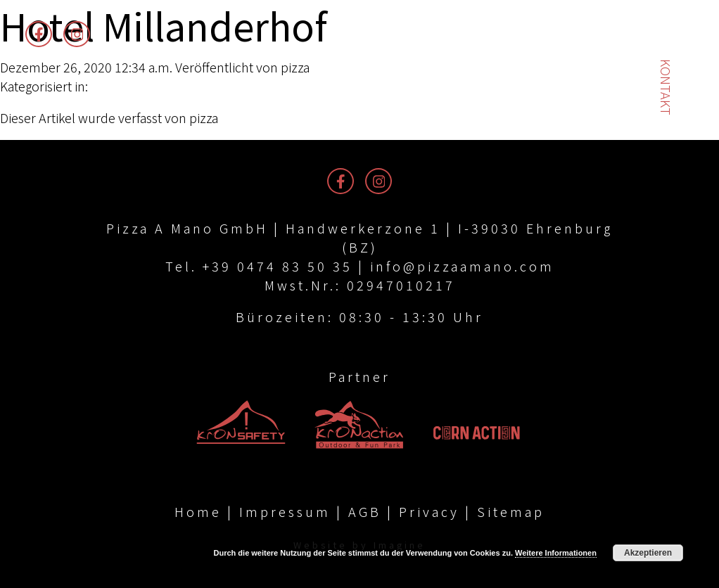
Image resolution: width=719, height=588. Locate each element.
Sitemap (511, 511)
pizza (295, 67)
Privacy (429, 511)
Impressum (285, 511)
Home (198, 511)
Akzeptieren (648, 553)
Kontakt (666, 87)
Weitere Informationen (556, 553)
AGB (365, 511)
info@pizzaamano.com (462, 266)
